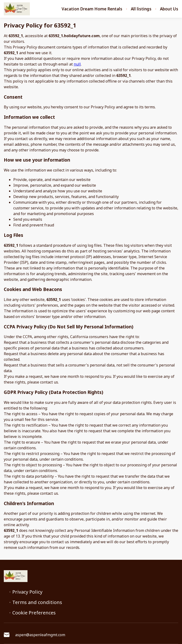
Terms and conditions (37, 602)
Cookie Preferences (34, 613)
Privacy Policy (27, 592)
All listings (141, 9)
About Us (169, 9)
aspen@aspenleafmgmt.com (34, 635)
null (77, 64)
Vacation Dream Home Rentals (92, 9)
